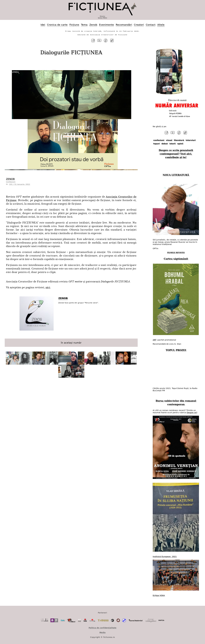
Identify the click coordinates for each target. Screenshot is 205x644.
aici (48, 287)
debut (165, 143)
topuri (156, 143)
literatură (179, 140)
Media (102, 632)
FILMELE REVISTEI (176, 252)
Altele (161, 25)
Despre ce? (192, 412)
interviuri (191, 140)
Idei (43, 25)
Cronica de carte (57, 25)
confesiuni (159, 140)
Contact (151, 25)
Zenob (93, 25)
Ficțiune (74, 25)
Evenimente (106, 25)
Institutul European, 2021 (165, 556)
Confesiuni (11, 182)
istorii (173, 143)
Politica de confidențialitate (102, 627)
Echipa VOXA (159, 595)
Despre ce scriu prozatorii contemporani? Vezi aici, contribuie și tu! (176, 154)
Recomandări (124, 25)
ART (155, 339)
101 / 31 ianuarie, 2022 (20, 184)
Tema (84, 25)
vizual (169, 140)
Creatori (139, 25)
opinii (180, 143)
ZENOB (10, 179)
